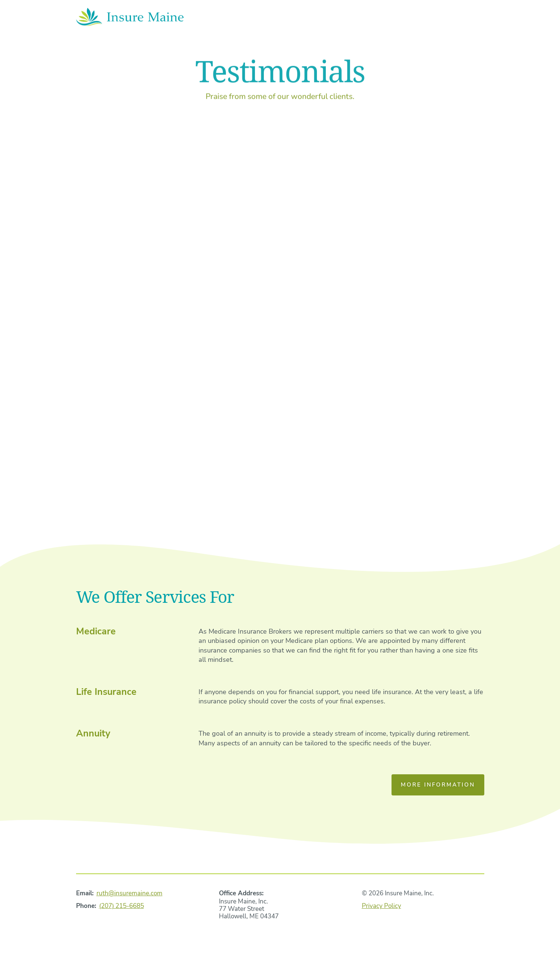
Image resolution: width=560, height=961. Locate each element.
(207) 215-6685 (122, 906)
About (308, 18)
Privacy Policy (381, 906)
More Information (438, 785)
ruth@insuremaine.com (130, 893)
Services (353, 18)
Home (268, 18)
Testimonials (411, 18)
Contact (469, 18)
